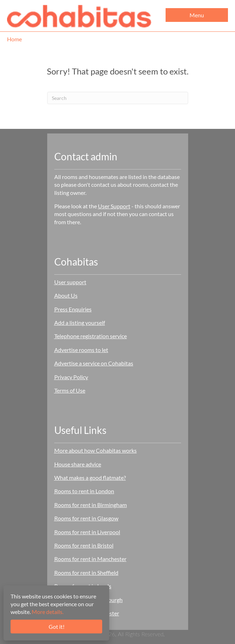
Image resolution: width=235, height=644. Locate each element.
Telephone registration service (91, 336)
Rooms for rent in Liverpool (87, 532)
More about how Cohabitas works (95, 450)
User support (70, 282)
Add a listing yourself (80, 323)
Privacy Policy (71, 377)
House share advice (78, 464)
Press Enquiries (73, 309)
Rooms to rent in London (84, 491)
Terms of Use (70, 390)
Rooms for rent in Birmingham (91, 505)
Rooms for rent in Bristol (84, 545)
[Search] (118, 98)
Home (14, 39)
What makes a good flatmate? (90, 478)
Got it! (57, 627)
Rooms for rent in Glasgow (86, 518)
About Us (66, 295)
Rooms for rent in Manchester (90, 559)
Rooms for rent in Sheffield (86, 573)
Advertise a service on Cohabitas (94, 363)
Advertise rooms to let (81, 350)
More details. (48, 612)
